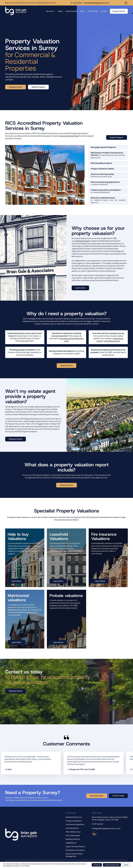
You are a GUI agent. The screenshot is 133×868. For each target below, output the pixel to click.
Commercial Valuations (75, 824)
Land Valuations (72, 828)
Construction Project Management (74, 855)
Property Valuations (74, 821)
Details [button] (126, 865)
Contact (104, 11)
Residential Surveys (74, 817)
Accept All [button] (97, 865)
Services (50, 11)
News (83, 11)
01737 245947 (78, 3)
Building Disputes (73, 839)
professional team (82, 241)
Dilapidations (71, 843)
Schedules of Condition (75, 850)
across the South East (70, 136)
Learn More (80, 288)
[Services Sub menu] (55, 11)
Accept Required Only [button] (112, 865)
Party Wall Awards (73, 835)
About (60, 11)
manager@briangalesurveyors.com (97, 3)
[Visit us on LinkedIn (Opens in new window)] (126, 4)
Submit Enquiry (38, 87)
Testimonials (93, 11)
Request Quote (119, 11)
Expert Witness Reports (75, 846)
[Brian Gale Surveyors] (16, 11)
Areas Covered (72, 11)
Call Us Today (118, 796)
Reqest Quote (66, 365)
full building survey (112, 341)
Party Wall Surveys (73, 832)
